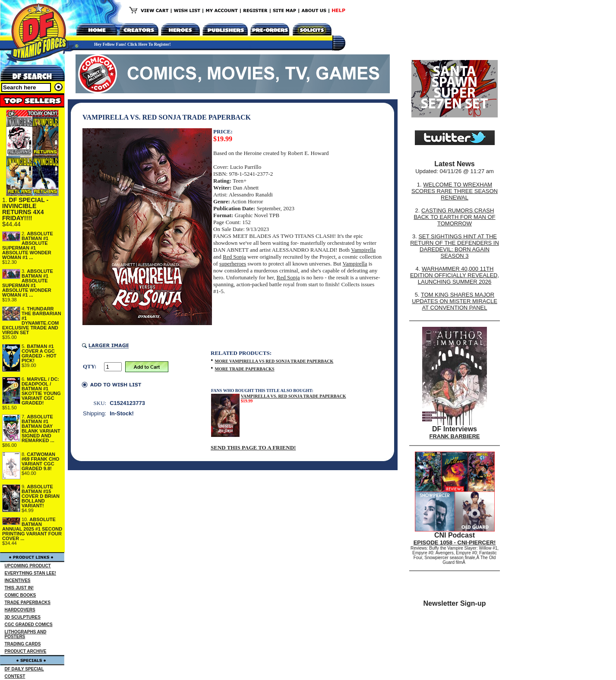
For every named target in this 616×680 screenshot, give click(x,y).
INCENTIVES (18, 580)
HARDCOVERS (20, 610)
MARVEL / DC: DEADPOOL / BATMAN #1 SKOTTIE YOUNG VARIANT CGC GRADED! (41, 391)
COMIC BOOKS (21, 595)
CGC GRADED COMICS (29, 625)
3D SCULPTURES (23, 617)
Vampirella (363, 250)
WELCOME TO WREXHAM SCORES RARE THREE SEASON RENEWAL (455, 191)
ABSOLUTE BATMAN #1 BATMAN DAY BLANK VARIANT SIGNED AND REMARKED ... (41, 429)
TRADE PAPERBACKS (28, 603)
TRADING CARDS (23, 644)
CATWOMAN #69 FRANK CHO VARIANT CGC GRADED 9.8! (40, 461)
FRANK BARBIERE (455, 436)
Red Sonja (234, 257)
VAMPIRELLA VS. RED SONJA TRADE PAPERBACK (294, 396)
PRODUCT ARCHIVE (26, 651)
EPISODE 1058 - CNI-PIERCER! (455, 542)
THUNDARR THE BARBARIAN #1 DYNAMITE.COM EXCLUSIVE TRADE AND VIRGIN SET (32, 321)
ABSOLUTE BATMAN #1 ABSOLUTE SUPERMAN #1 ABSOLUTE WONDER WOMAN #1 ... (28, 245)
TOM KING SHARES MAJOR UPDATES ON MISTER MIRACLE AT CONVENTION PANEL (455, 301)
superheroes (233, 264)
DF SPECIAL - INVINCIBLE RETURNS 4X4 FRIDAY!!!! (25, 209)
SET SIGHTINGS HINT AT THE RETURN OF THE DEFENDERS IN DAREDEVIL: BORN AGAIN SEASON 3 (455, 246)
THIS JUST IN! (19, 588)
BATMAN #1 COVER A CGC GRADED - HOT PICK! (39, 353)
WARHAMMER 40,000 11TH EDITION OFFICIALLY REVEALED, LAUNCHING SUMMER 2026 (455, 275)
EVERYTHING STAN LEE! (30, 573)
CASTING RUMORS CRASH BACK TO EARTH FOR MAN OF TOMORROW (454, 217)
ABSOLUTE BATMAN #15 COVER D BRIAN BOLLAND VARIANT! (41, 496)
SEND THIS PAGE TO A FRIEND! (253, 448)
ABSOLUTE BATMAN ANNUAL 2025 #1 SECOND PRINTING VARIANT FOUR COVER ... (32, 529)
